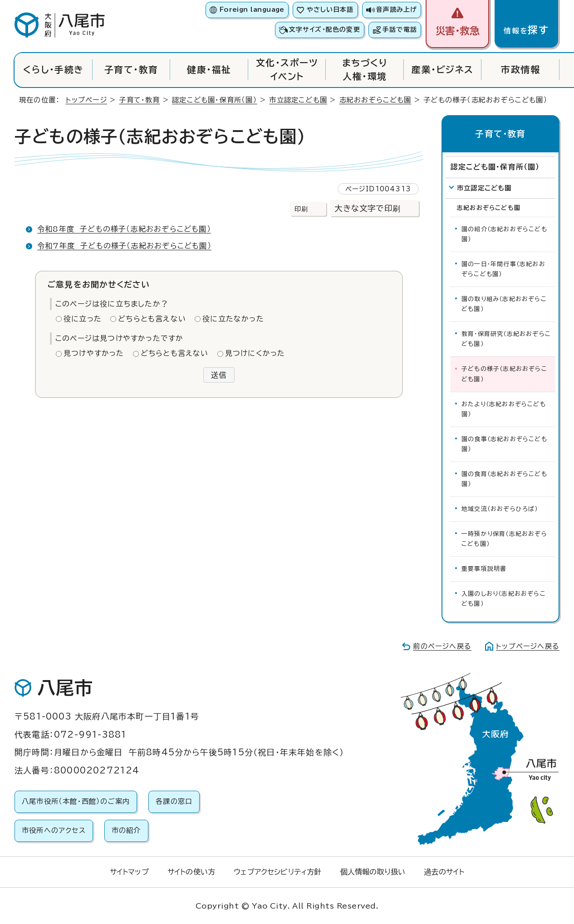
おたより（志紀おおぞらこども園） (504, 409)
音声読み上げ (397, 10)
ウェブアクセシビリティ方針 (277, 872)
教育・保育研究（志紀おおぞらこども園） (506, 339)
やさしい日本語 (330, 10)
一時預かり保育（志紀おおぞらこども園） (504, 539)
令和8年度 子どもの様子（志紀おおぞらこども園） (124, 229)
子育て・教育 (131, 70)
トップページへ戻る (528, 646)
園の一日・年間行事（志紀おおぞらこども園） (503, 269)
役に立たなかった (233, 319)
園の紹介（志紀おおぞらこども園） (504, 234)
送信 (219, 375)
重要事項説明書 (484, 569)
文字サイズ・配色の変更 (325, 29)
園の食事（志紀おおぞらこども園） (504, 444)
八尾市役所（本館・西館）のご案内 (76, 801)
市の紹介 (126, 830)
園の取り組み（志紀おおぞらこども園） (504, 304)
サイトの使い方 (191, 872)
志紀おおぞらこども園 (375, 100)
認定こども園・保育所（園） (215, 100)
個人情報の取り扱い (373, 872)
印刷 (301, 209)
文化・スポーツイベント (287, 70)
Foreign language (252, 10)
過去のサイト (444, 872)
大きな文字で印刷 (368, 208)
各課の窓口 (174, 801)
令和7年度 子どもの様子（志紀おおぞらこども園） (124, 246)
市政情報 (520, 70)
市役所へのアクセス (54, 830)
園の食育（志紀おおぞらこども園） (504, 479)
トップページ (86, 100)
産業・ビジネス (442, 70)
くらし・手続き (53, 70)
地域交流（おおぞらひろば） (500, 509)
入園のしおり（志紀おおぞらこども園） (504, 599)
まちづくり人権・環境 (365, 70)
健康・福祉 (209, 70)
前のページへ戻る (442, 646)
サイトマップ (129, 872)
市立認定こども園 (298, 100)
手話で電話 (400, 29)
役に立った (83, 319)
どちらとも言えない (152, 319)
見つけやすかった (94, 353)
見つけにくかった (255, 353)
